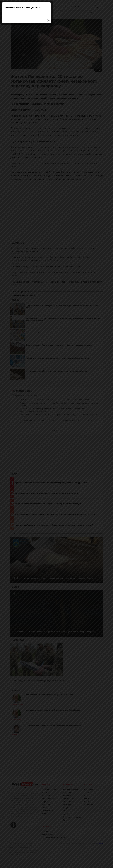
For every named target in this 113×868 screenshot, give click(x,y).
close (79, 442)
